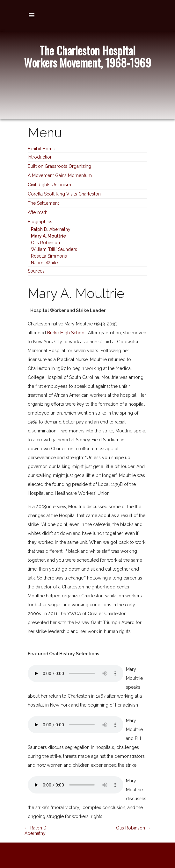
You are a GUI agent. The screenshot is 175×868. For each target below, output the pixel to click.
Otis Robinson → (133, 828)
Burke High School (66, 333)
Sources (36, 271)
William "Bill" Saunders (54, 249)
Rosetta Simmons (49, 256)
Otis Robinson (45, 243)
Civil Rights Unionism (49, 185)
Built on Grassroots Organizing (59, 166)
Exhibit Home (41, 149)
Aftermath (38, 212)
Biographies (40, 222)
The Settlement (43, 203)
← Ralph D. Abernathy (36, 831)
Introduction (40, 157)
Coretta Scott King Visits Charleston (64, 194)
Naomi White (44, 263)
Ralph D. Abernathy (51, 229)
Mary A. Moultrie (48, 236)
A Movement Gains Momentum (60, 175)
